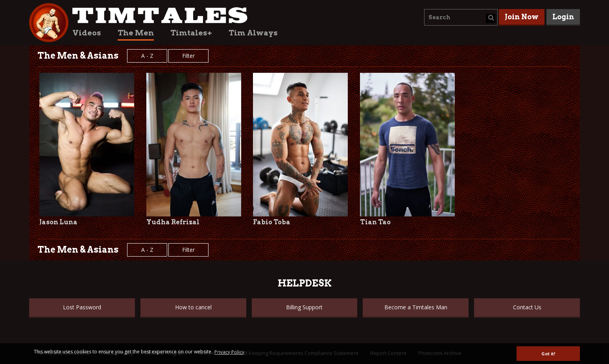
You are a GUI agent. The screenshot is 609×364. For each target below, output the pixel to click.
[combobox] (461, 17)
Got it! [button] (548, 354)
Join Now (522, 17)
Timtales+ (191, 33)
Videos (87, 33)
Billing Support (304, 307)
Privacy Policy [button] (229, 352)
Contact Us (527, 307)
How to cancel (193, 307)
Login (563, 17)
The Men (136, 33)
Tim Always (253, 33)
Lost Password (82, 307)
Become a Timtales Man (416, 307)
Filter (188, 56)
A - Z (147, 56)
